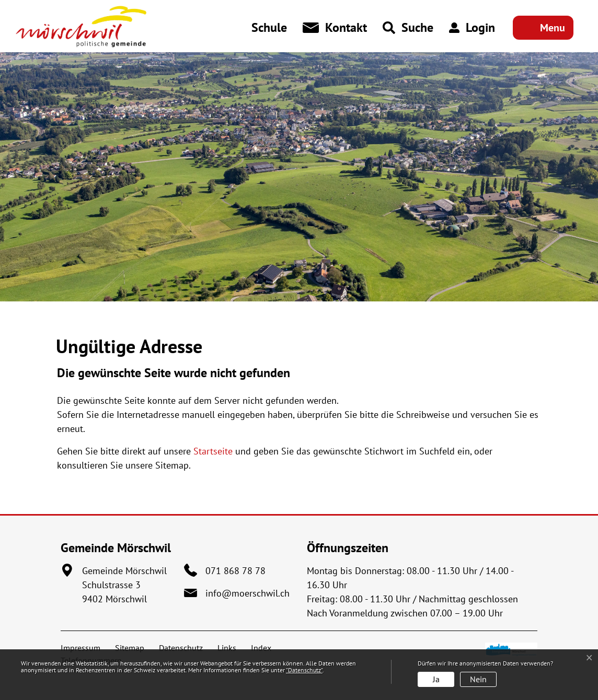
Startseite (213, 451)
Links (227, 648)
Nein (478, 679)
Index (261, 648)
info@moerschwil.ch (248, 593)
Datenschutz (181, 648)
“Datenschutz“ (304, 670)
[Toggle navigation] (543, 28)
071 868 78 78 (235, 571)
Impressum (80, 648)
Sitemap (130, 648)
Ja (436, 679)
